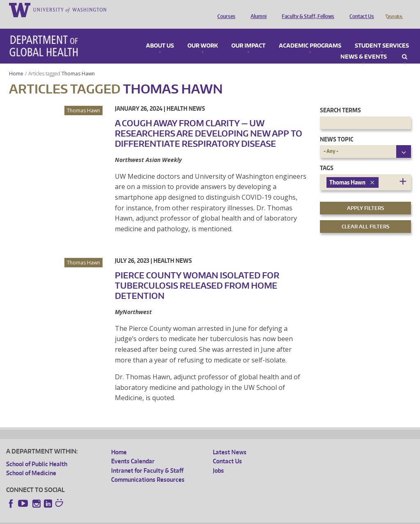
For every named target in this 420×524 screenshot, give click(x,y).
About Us (160, 34)
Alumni (257, 9)
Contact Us (360, 9)
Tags (327, 156)
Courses (224, 9)
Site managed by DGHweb (197, 518)
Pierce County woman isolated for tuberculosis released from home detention (197, 274)
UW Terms (148, 518)
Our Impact (248, 34)
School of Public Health (37, 452)
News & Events (364, 46)
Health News (186, 97)
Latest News (230, 441)
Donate (394, 9)
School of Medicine (31, 461)
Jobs (218, 459)
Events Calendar (133, 450)
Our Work (203, 34)
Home (16, 62)
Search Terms (340, 99)
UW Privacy (115, 518)
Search (405, 46)
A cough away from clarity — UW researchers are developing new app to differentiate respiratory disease (209, 122)
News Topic (337, 128)
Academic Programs (310, 34)
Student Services (382, 34)
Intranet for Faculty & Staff (147, 459)
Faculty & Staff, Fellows (306, 9)
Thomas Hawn (79, 62)
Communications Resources (148, 468)
